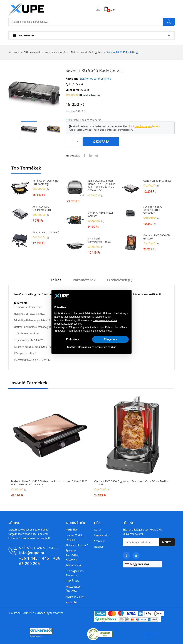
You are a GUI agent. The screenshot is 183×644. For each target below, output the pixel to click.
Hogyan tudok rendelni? (74, 537)
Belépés (99, 547)
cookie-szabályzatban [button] (105, 320)
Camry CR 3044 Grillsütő (157, 181)
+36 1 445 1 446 (34, 558)
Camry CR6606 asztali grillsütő (101, 214)
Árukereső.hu (36, 636)
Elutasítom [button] (73, 339)
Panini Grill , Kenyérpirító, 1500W (100, 240)
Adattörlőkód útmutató (73, 589)
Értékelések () (91, 95)
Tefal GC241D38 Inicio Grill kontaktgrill (45, 182)
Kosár (98, 530)
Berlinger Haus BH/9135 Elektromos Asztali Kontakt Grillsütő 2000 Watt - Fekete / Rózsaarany (49, 483)
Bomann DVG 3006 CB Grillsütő (157, 237)
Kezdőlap (14, 52)
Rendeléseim (102, 535)
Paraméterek (84, 280)
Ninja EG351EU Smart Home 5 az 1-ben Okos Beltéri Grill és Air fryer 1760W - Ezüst (102, 186)
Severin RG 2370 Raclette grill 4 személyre (153, 210)
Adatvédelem (73, 565)
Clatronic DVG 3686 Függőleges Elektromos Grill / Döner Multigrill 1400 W (132, 483)
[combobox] (142, 564)
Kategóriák (24, 35)
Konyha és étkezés (56, 52)
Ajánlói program (75, 597)
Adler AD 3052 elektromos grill (42, 208)
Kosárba (101, 142)
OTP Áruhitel (73, 581)
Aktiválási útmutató (77, 545)
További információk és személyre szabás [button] (91, 347)
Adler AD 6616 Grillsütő (46, 233)
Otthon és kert (32, 52)
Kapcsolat (71, 602)
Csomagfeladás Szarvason (75, 573)
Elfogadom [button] (110, 339)
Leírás (56, 280)
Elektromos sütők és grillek (86, 52)
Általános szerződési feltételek (72, 555)
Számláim (100, 541)
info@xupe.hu (32, 553)
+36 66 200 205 (40, 561)
